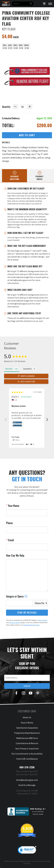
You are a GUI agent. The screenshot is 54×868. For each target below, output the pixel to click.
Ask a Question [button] (28, 382)
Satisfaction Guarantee (27, 728)
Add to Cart (27, 135)
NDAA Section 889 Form (27, 738)
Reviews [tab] (9, 369)
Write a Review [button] (28, 376)
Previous (6, 419)
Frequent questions (15, 178)
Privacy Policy (42, 620)
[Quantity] (23, 107)
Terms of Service (15, 622)
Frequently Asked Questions (27, 733)
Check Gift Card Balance (27, 759)
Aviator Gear (13, 861)
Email (11, 540)
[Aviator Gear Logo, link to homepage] (6, 4)
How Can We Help (15, 555)
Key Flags (15, 437)
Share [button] (16, 440)
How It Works (27, 723)
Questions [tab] (27, 369)
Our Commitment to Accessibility (27, 754)
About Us (27, 717)
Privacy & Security (41, 861)
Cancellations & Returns (27, 743)
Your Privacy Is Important (27, 749)
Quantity (6, 107)
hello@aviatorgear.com (31, 625)
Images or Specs (17, 596)
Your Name (13, 506)
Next (47, 419)
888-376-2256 (27, 767)
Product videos (39, 178)
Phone (9, 523)
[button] (28, 444)
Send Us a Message (27, 785)
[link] (27, 850)
